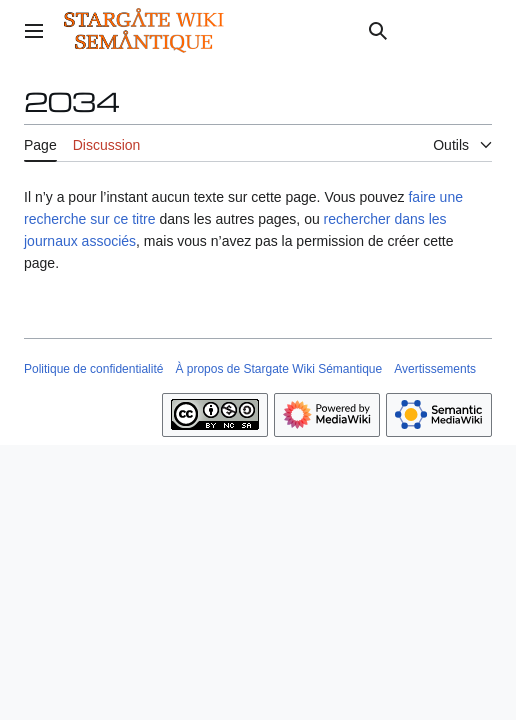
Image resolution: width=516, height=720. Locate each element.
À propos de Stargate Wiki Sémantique (278, 369)
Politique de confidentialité (93, 369)
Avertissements (435, 369)
